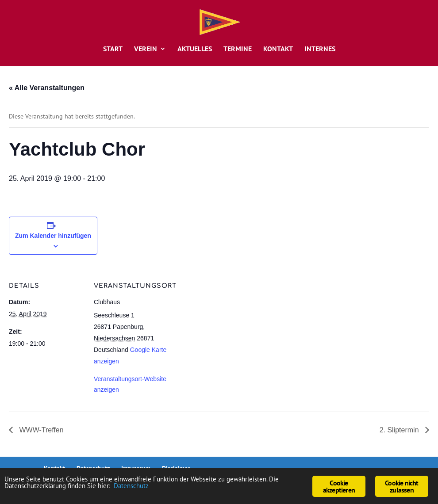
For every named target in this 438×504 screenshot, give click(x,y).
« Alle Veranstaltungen (47, 88)
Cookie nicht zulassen (401, 486)
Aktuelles (195, 49)
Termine (238, 49)
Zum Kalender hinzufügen (53, 236)
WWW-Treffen (40, 430)
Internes (320, 49)
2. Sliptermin (400, 430)
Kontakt (278, 49)
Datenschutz (164, 487)
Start (113, 49)
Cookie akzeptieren (339, 486)
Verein (146, 49)
